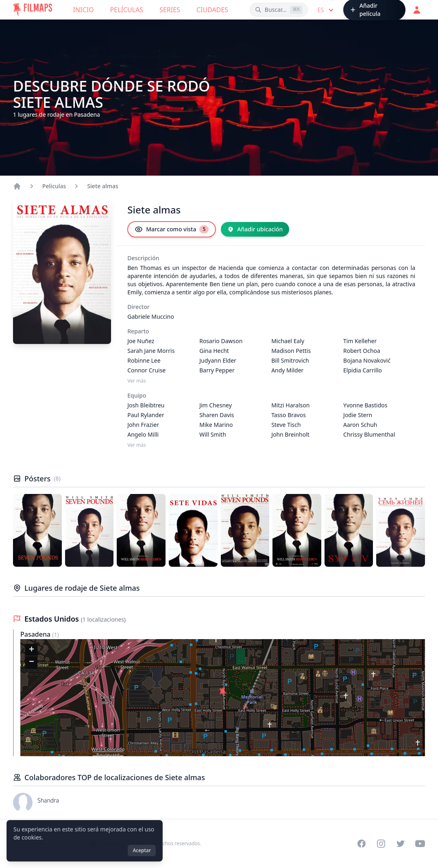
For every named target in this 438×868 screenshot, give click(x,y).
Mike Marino (216, 425)
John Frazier (143, 425)
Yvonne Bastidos (365, 405)
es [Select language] (326, 10)
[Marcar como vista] (172, 229)
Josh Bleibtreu (146, 405)
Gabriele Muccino (151, 317)
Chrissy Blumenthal (369, 434)
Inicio (84, 10)
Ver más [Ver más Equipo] (137, 445)
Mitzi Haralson (290, 405)
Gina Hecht (214, 351)
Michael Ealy (288, 341)
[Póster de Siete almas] (37, 530)
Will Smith (213, 434)
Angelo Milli (143, 434)
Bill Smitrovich (290, 360)
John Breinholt (290, 434)
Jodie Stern (358, 415)
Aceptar (142, 850)
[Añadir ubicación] (255, 229)
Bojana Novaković (367, 360)
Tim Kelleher (360, 341)
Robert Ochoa (362, 351)
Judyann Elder (218, 360)
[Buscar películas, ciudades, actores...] (279, 10)
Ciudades (212, 10)
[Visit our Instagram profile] (381, 844)
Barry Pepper (217, 370)
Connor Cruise (146, 370)
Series (170, 10)
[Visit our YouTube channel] (420, 844)
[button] (223, 693)
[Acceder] (417, 10)
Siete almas (102, 186)
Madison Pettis (291, 351)
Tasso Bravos (289, 415)
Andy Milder (287, 370)
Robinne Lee (144, 360)
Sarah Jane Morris (151, 351)
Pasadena (36, 634)
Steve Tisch (286, 425)
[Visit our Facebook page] (362, 844)
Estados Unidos (53, 619)
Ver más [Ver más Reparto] (137, 381)
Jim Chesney (216, 405)
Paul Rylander (146, 415)
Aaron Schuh (360, 425)
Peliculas (54, 186)
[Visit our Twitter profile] (401, 844)
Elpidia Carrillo (363, 370)
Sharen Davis (217, 415)
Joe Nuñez (141, 341)
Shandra (48, 800)
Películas (127, 10)
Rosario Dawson (221, 341)
